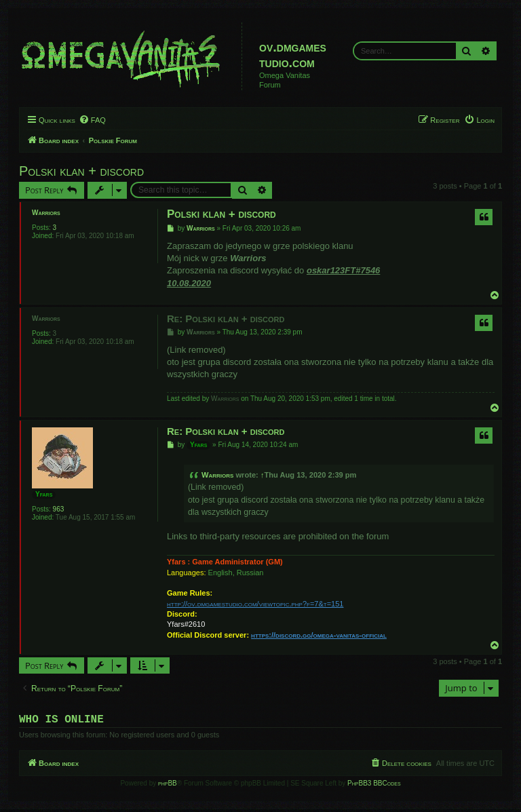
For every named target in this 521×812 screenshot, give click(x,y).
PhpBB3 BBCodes (374, 786)
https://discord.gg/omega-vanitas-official (319, 635)
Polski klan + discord (81, 171)
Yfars (44, 494)
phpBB (168, 786)
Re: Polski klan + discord (226, 318)
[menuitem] (92, 120)
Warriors (46, 213)
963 (59, 509)
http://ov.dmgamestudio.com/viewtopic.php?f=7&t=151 (255, 604)
